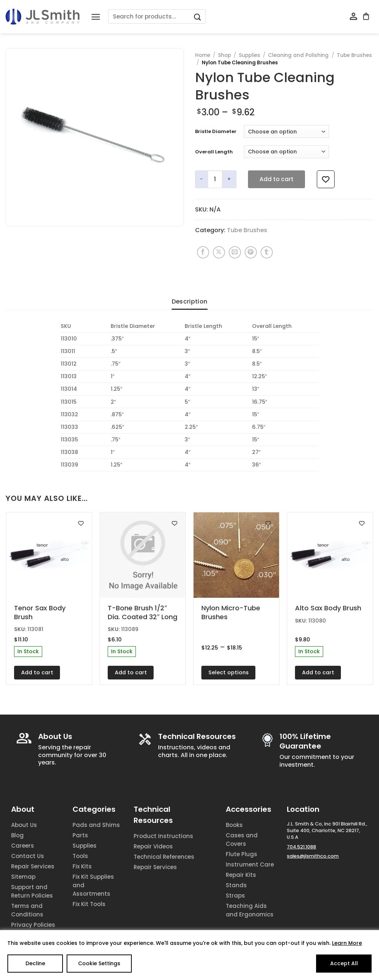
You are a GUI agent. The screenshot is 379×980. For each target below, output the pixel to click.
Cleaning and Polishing (298, 55)
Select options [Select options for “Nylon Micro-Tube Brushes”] (229, 672)
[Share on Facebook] (203, 252)
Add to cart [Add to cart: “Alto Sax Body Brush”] (318, 672)
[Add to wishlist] (326, 179)
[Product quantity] (215, 179)
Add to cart (276, 179)
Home (203, 55)
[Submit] (197, 16)
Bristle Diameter (216, 132)
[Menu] (96, 17)
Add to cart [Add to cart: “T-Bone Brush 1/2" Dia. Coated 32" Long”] (131, 672)
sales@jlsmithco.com (313, 856)
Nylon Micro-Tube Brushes (231, 612)
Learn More (347, 943)
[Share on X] (219, 252)
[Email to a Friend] (235, 252)
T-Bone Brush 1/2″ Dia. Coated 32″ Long (142, 612)
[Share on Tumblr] (267, 252)
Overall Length (214, 152)
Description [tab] (190, 301)
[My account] (353, 17)
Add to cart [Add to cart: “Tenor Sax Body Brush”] (37, 672)
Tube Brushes (354, 55)
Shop (224, 55)
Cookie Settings (99, 963)
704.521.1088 (301, 847)
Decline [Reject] (35, 963)
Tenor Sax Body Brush (40, 612)
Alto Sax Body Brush (328, 608)
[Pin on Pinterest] (251, 252)
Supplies (249, 55)
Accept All (344, 963)
